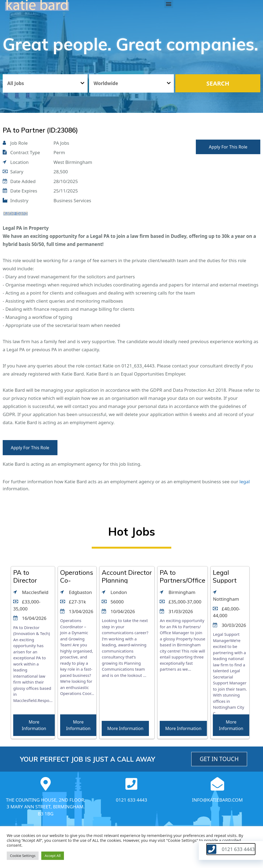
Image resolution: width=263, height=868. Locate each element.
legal (245, 482)
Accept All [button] (52, 856)
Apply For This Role (228, 147)
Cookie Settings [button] (23, 856)
